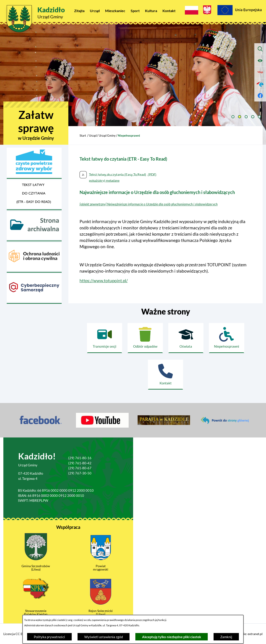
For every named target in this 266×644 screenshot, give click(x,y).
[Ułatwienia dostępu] (260, 61)
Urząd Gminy (107, 136)
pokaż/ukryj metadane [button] (104, 181)
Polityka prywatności (49, 637)
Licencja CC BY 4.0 (16, 634)
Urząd (93, 136)
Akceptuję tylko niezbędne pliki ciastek (172, 637)
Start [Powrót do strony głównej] (83, 136)
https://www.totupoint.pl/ (104, 281)
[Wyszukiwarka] (260, 49)
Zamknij (226, 637)
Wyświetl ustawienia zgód (104, 637)
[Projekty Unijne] (239, 11)
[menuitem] (79, 11)
